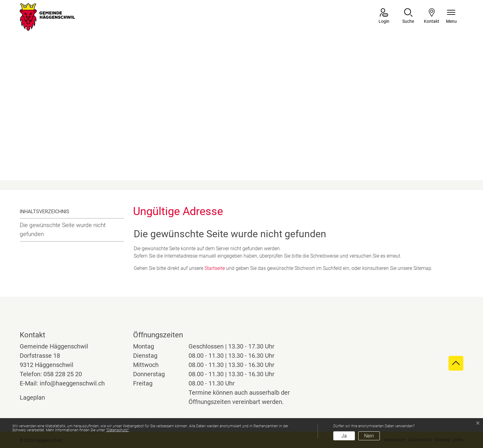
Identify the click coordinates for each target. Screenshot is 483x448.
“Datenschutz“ (118, 430)
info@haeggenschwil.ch (72, 383)
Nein (369, 436)
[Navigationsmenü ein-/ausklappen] (451, 16)
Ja (344, 436)
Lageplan (38, 397)
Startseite (215, 268)
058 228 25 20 (63, 374)
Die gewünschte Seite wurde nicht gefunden (63, 230)
